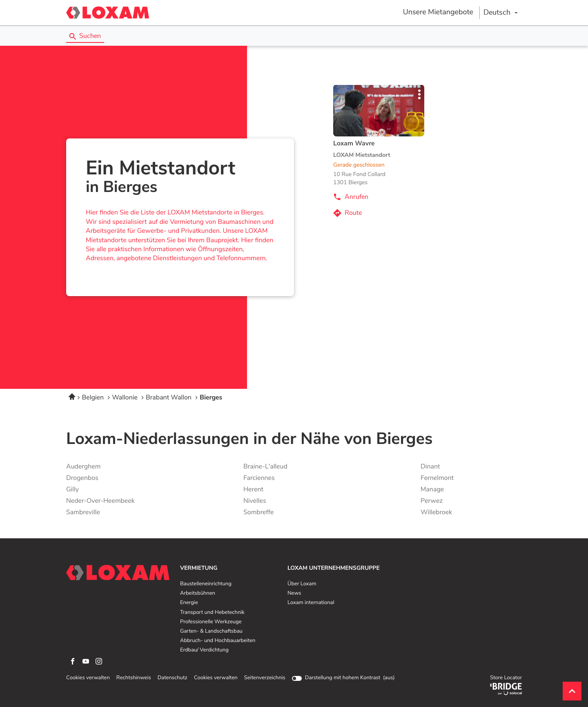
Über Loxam (302, 584)
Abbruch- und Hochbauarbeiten (218, 641)
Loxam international (311, 603)
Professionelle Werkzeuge (211, 622)
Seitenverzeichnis (265, 678)
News (294, 593)
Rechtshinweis (134, 678)
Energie (189, 603)
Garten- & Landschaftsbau (211, 631)
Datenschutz (173, 678)
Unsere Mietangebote (438, 12)
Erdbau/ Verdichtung (204, 650)
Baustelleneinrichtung (206, 584)
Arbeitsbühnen (198, 593)
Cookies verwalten (88, 678)
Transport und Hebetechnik (212, 613)
